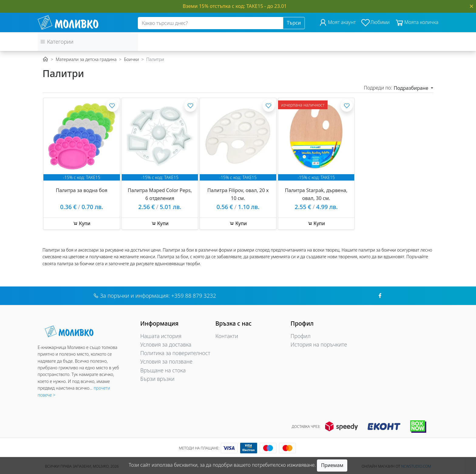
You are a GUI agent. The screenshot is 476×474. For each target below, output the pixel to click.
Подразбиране (412, 88)
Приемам (332, 465)
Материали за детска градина (86, 59)
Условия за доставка (166, 344)
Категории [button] (57, 42)
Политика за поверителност (175, 353)
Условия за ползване (166, 361)
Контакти (227, 336)
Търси (294, 23)
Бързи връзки (157, 379)
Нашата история (161, 336)
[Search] (211, 23)
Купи (82, 223)
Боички (131, 59)
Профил (301, 336)
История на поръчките (319, 344)
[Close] (471, 6)
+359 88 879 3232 (194, 296)
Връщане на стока (163, 370)
